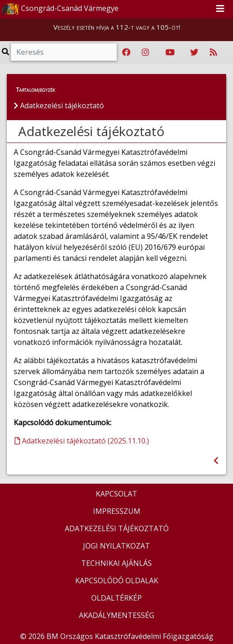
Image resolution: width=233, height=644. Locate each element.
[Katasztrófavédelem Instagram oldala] (145, 53)
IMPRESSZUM (117, 511)
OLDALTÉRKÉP (116, 598)
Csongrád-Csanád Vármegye (60, 9)
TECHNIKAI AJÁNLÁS (116, 563)
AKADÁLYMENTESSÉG (116, 615)
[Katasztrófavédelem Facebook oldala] (126, 53)
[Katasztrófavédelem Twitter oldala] (194, 53)
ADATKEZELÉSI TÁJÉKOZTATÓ (117, 528)
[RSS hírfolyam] (213, 53)
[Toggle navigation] (220, 9)
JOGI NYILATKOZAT (116, 546)
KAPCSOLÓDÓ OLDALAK (117, 581)
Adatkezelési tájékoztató (91, 131)
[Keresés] (64, 52)
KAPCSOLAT (116, 494)
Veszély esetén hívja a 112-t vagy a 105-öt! (117, 27)
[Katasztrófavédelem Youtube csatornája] (170, 53)
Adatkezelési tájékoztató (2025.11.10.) (82, 441)
